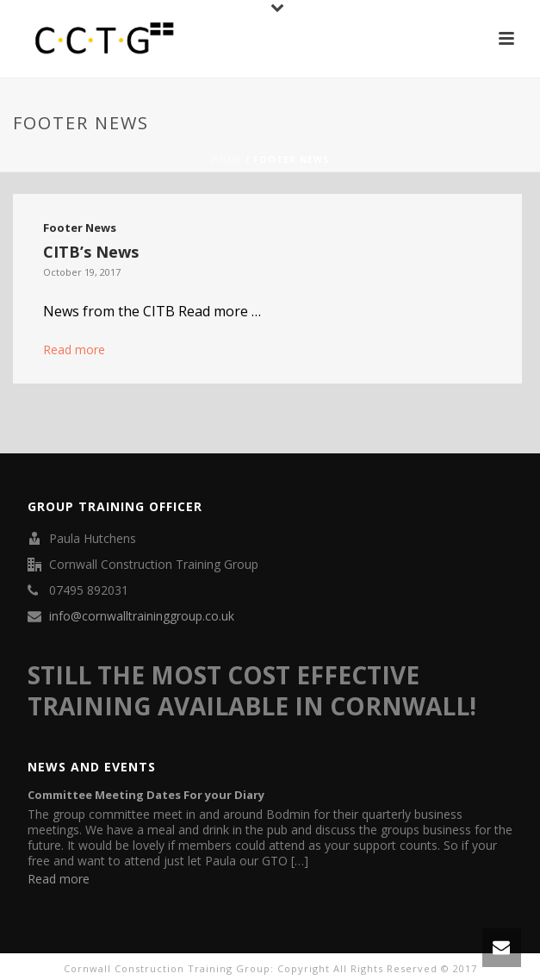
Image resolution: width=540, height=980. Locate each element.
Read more (74, 350)
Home (227, 159)
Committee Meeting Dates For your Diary (146, 795)
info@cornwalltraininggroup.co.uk (142, 616)
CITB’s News (91, 252)
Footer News (80, 228)
